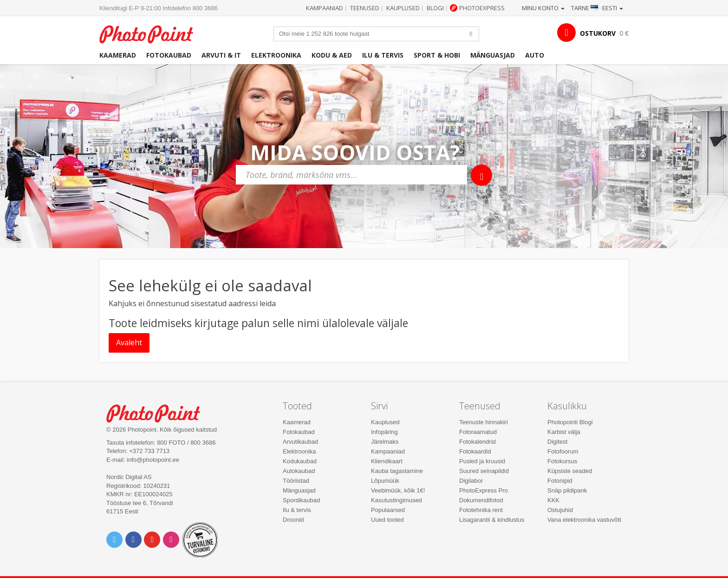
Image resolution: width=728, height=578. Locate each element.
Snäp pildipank (567, 490)
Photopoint (152, 33)
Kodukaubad (300, 461)
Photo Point (159, 412)
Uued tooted (387, 520)
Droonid (293, 520)
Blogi (435, 8)
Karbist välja (564, 432)
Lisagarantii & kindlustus (492, 520)
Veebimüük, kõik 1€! (398, 490)
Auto (535, 55)
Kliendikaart (387, 461)
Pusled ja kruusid (482, 461)
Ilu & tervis (383, 55)
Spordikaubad (301, 500)
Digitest (557, 442)
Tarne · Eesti (597, 8)
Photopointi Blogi (570, 422)
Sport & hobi (437, 55)
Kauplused (403, 8)
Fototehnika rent (481, 510)
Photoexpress (482, 8)
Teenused (365, 8)
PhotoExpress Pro (484, 490)
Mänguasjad (493, 55)
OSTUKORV (598, 33)
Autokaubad (299, 471)
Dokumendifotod (481, 500)
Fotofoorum (563, 451)
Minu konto (543, 8)
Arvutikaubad (300, 442)
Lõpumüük (385, 481)
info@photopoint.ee (153, 460)
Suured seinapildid (484, 471)
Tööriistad (296, 481)
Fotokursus (562, 461)
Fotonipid (560, 481)
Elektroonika (276, 55)
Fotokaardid (475, 451)
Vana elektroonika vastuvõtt (584, 520)
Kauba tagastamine (397, 471)
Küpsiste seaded (570, 471)
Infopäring (384, 432)
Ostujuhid (560, 510)
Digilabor (471, 481)
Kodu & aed (332, 55)
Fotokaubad (169, 55)
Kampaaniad (325, 8)
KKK (553, 500)
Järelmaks (385, 442)
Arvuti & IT (221, 55)
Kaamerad (118, 55)
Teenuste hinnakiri (484, 422)
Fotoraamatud (478, 432)
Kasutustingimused (396, 500)
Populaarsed (388, 510)
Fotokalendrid (478, 442)
